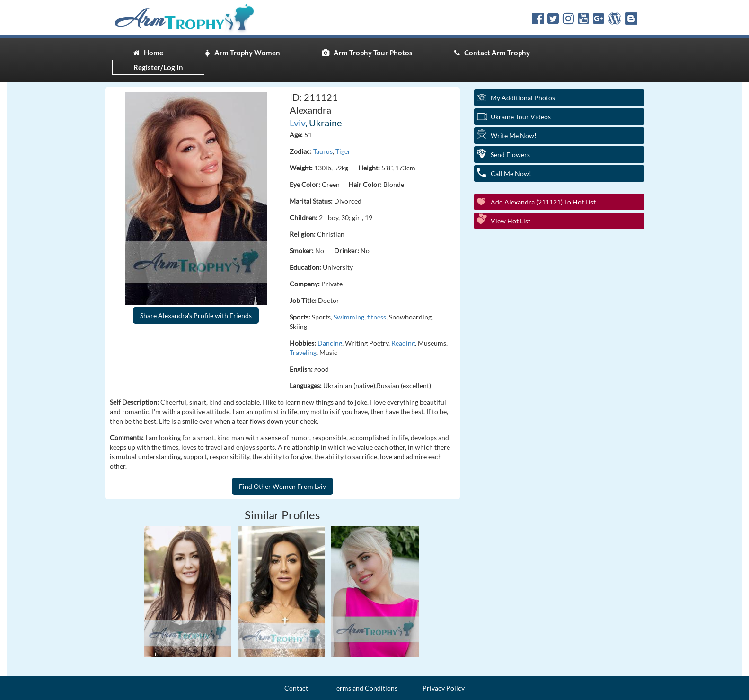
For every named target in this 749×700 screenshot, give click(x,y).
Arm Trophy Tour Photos (367, 53)
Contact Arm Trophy (492, 53)
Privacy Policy (444, 688)
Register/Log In (158, 67)
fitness (377, 317)
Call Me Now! (511, 173)
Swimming (349, 317)
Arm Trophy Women (242, 53)
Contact (296, 688)
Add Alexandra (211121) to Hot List (543, 202)
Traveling (303, 352)
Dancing (330, 343)
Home (148, 53)
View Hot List (511, 221)
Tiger (343, 151)
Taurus (323, 151)
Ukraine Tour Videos (521, 117)
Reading (403, 343)
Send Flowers (510, 155)
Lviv (297, 123)
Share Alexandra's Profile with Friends (196, 315)
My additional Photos (523, 98)
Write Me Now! (514, 136)
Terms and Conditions (365, 688)
